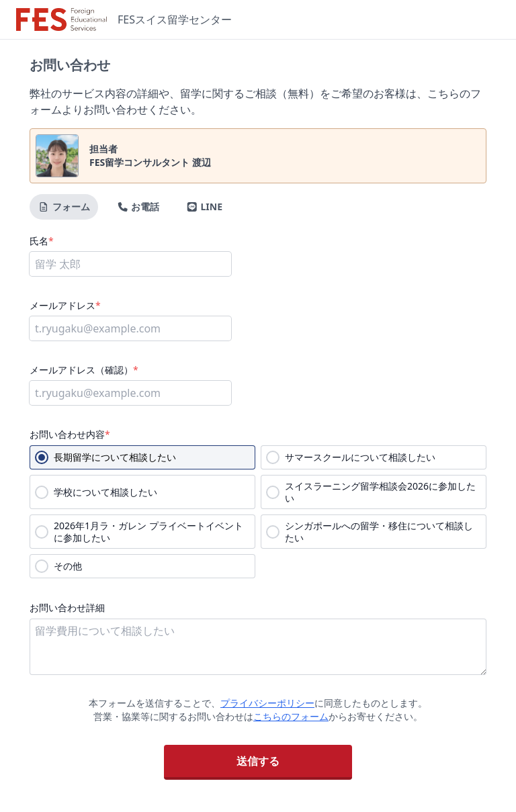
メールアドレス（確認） (84, 370)
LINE (204, 207)
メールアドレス (65, 305)
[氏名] (130, 264)
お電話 (138, 207)
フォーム (64, 207)
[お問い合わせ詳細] (258, 647)
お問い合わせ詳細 (67, 607)
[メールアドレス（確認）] (130, 393)
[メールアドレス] (130, 328)
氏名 (42, 241)
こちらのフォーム (291, 716)
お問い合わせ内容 (70, 434)
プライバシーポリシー (267, 703)
